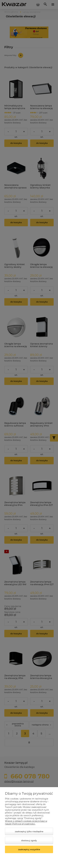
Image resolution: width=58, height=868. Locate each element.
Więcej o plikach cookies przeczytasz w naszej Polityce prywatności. (26, 822)
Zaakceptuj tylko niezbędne (29, 831)
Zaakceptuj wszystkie (29, 849)
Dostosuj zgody (29, 840)
